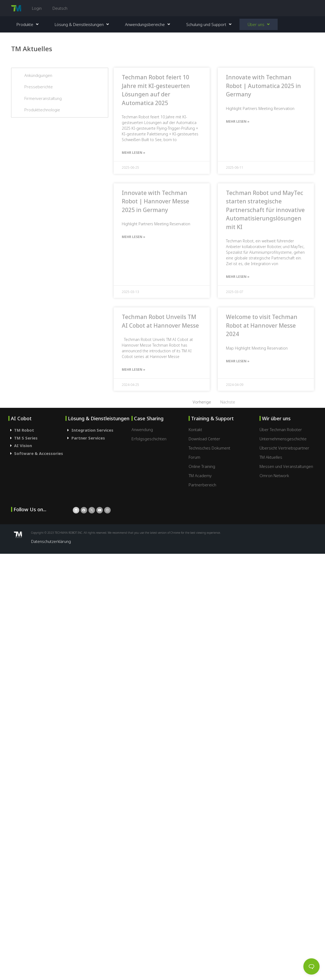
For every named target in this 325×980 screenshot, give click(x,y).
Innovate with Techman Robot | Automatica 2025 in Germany (263, 86)
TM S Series (26, 438)
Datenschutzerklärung (51, 541)
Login (37, 8)
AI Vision (23, 445)
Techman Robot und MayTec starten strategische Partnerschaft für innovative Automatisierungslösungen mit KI (265, 210)
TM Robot (24, 430)
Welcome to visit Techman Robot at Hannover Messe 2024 (262, 325)
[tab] (37, 430)
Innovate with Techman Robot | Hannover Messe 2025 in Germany (155, 201)
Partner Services (88, 438)
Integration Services (92, 430)
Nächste (228, 402)
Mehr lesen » (134, 153)
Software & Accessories (39, 453)
